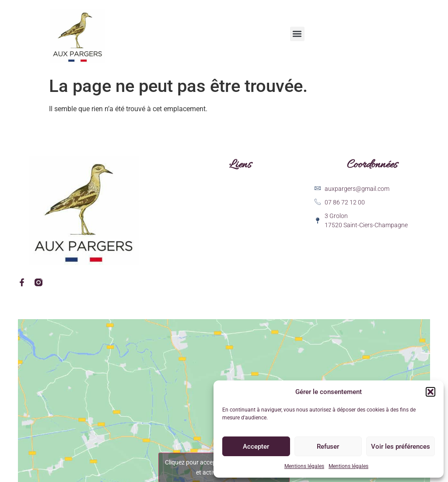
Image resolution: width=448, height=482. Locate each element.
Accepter (256, 447)
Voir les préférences (401, 447)
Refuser (328, 447)
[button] (430, 392)
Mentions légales (304, 466)
